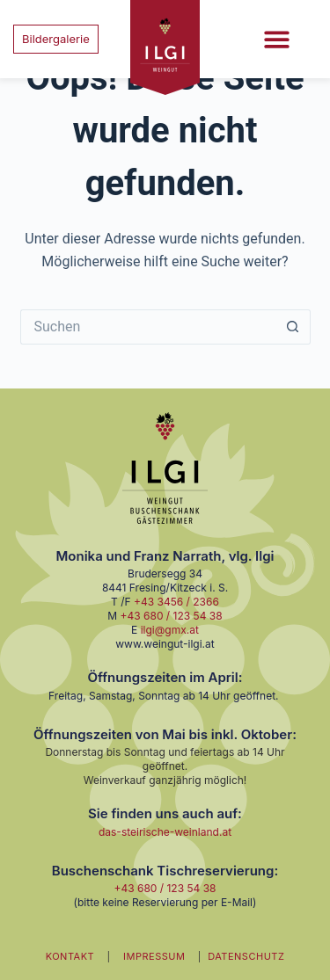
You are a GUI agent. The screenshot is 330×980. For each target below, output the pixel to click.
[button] (277, 39)
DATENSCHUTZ (246, 956)
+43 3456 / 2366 (176, 602)
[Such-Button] (293, 327)
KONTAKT (70, 956)
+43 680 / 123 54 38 (172, 616)
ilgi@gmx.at (170, 630)
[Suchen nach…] (148, 327)
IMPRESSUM (154, 956)
